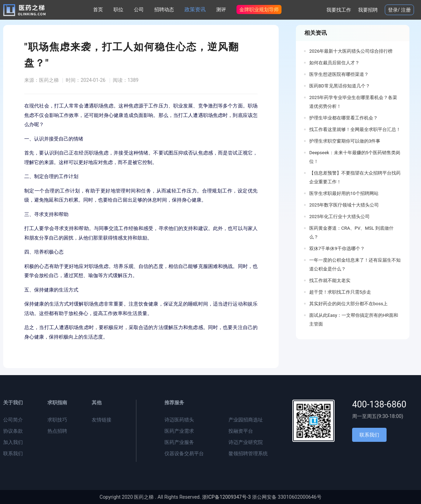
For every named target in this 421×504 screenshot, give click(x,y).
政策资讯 (195, 9)
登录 (393, 10)
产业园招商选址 (246, 420)
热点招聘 (57, 431)
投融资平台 (241, 431)
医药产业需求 (179, 431)
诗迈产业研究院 (246, 442)
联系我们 (13, 453)
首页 (98, 9)
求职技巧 (57, 420)
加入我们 (13, 442)
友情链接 (102, 420)
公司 (139, 9)
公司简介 (13, 420)
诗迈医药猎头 (179, 420)
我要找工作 (339, 10)
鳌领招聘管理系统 (248, 453)
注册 (406, 10)
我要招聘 (368, 10)
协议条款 (13, 431)
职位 (118, 9)
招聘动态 (164, 9)
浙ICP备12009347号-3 (226, 497)
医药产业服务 (179, 442)
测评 (221, 9)
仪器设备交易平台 (184, 453)
